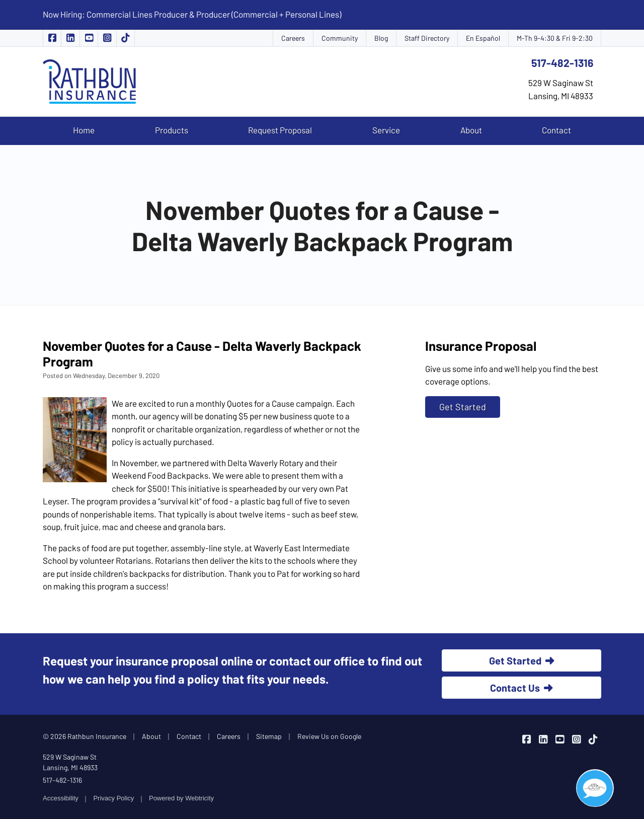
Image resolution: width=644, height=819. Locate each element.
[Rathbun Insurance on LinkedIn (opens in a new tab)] (70, 38)
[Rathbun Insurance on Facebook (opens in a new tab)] (52, 38)
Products (172, 130)
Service (386, 130)
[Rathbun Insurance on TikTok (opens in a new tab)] (126, 38)
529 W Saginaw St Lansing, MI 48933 (70, 762)
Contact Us (521, 688)
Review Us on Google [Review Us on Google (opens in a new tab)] (329, 736)
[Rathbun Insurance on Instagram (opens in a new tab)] (107, 38)
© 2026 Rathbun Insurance (85, 736)
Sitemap (269, 736)
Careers (293, 38)
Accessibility (61, 798)
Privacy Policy (113, 798)
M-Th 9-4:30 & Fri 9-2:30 (555, 38)
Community (340, 38)
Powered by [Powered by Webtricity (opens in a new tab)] (181, 798)
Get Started (463, 407)
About (471, 130)
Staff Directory (427, 38)
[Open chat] (595, 788)
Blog (381, 38)
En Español (483, 38)
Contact (556, 130)
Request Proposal (280, 130)
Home (84, 130)
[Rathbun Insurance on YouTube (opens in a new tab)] (89, 38)
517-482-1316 (562, 63)
